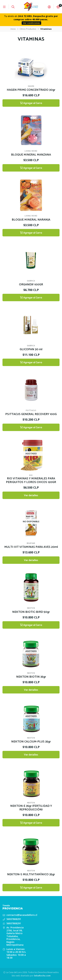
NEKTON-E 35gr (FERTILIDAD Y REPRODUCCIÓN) (31, 808)
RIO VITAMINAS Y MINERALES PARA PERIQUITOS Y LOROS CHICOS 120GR (31, 481)
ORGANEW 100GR (31, 285)
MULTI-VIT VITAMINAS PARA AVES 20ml (31, 547)
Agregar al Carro (31, 103)
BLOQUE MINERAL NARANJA (31, 220)
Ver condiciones (31, 23)
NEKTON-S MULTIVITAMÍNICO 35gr (31, 875)
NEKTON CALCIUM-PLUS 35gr (31, 742)
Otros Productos (28, 29)
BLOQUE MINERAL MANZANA (31, 155)
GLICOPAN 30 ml (31, 350)
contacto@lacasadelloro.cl (22, 915)
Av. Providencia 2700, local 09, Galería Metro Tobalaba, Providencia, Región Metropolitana (15, 936)
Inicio (13, 29)
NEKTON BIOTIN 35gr (31, 677)
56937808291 (14, 919)
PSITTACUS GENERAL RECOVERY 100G (31, 414)
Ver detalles (31, 495)
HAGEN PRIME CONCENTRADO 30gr (31, 90)
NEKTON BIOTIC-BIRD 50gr (31, 612)
